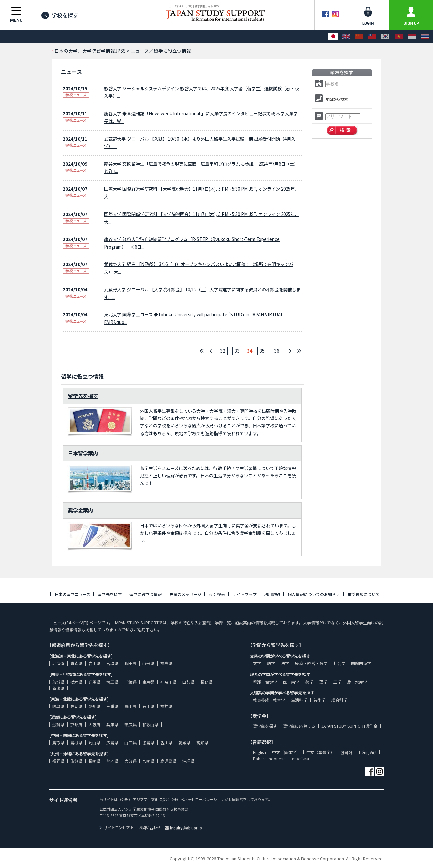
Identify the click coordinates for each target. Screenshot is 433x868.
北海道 (58, 663)
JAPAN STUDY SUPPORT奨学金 (350, 726)
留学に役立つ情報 (146, 594)
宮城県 (112, 663)
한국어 (346, 752)
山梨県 (188, 682)
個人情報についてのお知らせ (314, 594)
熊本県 (112, 761)
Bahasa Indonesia (269, 758)
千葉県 (131, 682)
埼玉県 (112, 682)
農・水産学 (357, 682)
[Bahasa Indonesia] (412, 37)
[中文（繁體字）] (372, 37)
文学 (257, 663)
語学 (271, 663)
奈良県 (131, 725)
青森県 (76, 663)
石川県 (148, 706)
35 (262, 351)
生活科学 (299, 700)
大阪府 (94, 725)
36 (277, 351)
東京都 (148, 682)
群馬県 (94, 682)
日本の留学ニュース (72, 594)
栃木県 (76, 682)
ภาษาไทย (300, 758)
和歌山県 (150, 725)
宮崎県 (148, 761)
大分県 (131, 761)
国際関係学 (361, 663)
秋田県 (131, 663)
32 (223, 351)
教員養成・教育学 (269, 700)
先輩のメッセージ (185, 594)
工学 (337, 682)
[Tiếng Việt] (399, 37)
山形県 (148, 663)
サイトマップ (245, 594)
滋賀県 (58, 725)
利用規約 (272, 594)
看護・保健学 (265, 682)
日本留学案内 (83, 453)
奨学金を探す (265, 726)
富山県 (131, 706)
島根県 (76, 743)
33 (237, 351)
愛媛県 (184, 743)
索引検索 (217, 594)
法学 (285, 663)
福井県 (166, 706)
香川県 (166, 743)
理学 (323, 682)
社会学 (339, 663)
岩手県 (94, 663)
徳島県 (148, 743)
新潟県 (58, 688)
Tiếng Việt (368, 752)
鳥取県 (58, 743)
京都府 (76, 725)
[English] (346, 37)
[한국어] (385, 37)
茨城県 (58, 682)
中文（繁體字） (320, 752)
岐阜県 (58, 706)
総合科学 (339, 700)
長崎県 (94, 761)
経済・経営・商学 (311, 663)
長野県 (206, 682)
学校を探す (60, 15)
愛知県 (94, 706)
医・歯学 (291, 682)
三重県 (112, 706)
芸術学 (319, 700)
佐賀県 (76, 761)
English (259, 752)
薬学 (309, 682)
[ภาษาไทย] (425, 37)
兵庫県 (112, 725)
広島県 (112, 743)
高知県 (202, 743)
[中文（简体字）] (359, 37)
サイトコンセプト (116, 827)
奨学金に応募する (299, 726)
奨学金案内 (80, 510)
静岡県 (76, 706)
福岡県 (58, 761)
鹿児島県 (168, 761)
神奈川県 (168, 682)
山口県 (131, 743)
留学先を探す (83, 396)
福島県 (166, 663)
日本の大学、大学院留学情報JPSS (90, 51)
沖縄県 (188, 761)
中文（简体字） (286, 752)
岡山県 (94, 743)
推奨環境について (364, 594)
